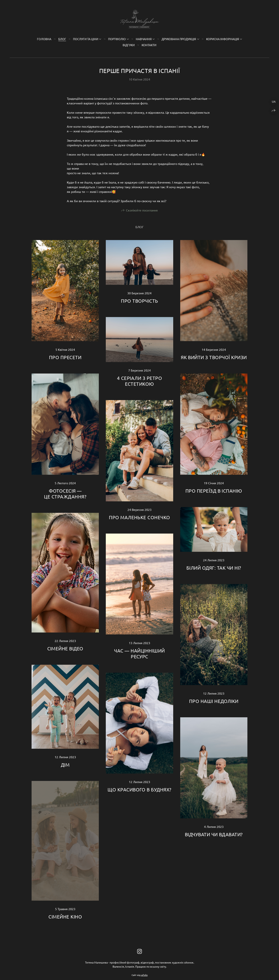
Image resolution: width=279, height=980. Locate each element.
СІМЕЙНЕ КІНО (65, 917)
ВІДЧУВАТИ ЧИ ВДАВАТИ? (214, 834)
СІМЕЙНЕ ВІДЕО (65, 649)
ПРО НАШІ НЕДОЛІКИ (214, 701)
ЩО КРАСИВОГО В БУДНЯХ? (139, 790)
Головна (44, 39)
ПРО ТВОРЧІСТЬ (139, 301)
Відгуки (129, 45)
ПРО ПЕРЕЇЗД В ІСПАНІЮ (214, 491)
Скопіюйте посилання (142, 210)
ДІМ (65, 765)
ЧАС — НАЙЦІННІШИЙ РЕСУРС (139, 654)
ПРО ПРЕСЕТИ (65, 357)
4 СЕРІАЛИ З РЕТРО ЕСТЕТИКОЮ (139, 381)
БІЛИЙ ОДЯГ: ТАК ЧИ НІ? (214, 568)
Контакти (149, 45)
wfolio (144, 975)
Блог (62, 39)
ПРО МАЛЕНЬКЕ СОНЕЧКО (139, 517)
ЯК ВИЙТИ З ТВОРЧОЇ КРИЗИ (214, 357)
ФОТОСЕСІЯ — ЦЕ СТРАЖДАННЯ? (65, 494)
